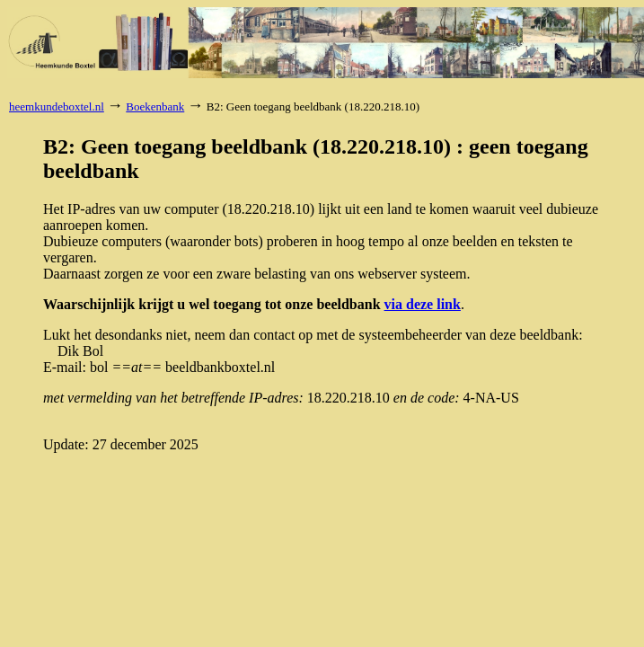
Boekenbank (155, 106)
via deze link (423, 304)
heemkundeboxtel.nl (57, 106)
